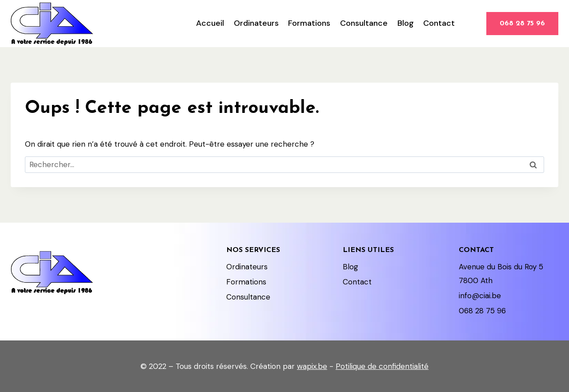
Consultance (364, 23)
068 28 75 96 (522, 24)
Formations (309, 23)
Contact (439, 23)
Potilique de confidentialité (382, 366)
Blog (406, 23)
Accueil (210, 23)
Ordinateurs (256, 23)
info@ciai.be (480, 296)
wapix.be (312, 366)
